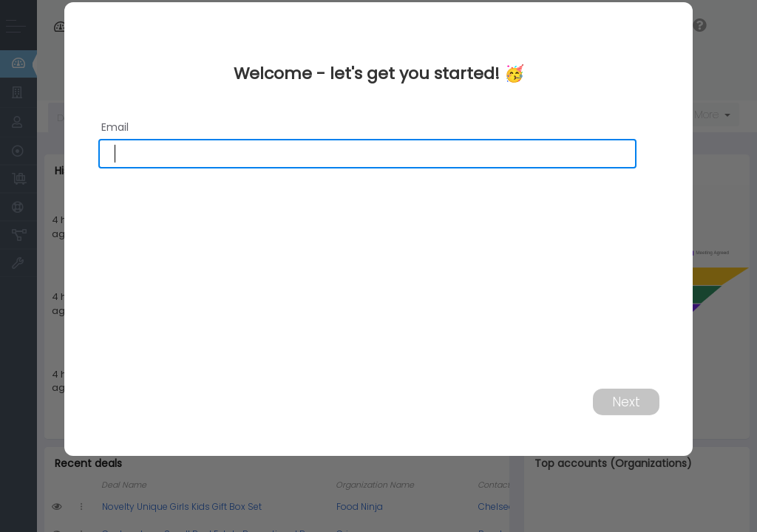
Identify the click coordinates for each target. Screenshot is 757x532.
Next (626, 401)
